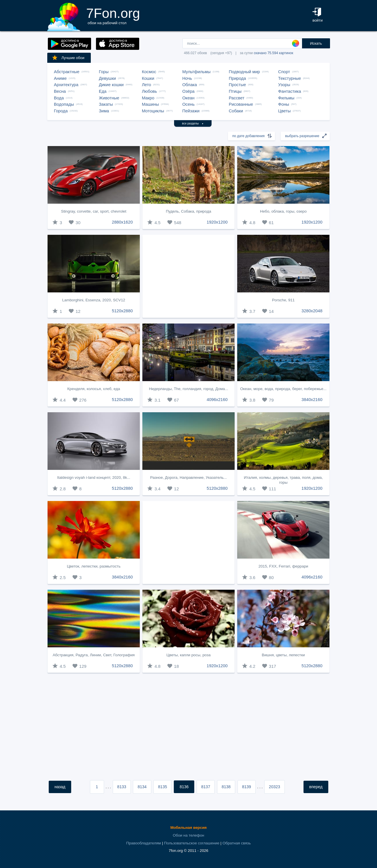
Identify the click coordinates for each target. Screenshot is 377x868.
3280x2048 (312, 311)
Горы (104, 72)
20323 (275, 787)
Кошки (148, 78)
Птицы (235, 91)
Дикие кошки (111, 85)
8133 (122, 787)
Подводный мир (244, 72)
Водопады (64, 104)
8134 (142, 787)
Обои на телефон (189, 835)
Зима (104, 111)
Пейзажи (191, 111)
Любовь (149, 91)
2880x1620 (122, 222)
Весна (60, 91)
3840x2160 (312, 400)
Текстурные (290, 78)
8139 (247, 787)
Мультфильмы (196, 72)
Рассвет (237, 98)
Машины (150, 104)
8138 (226, 787)
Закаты (106, 104)
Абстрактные (67, 72)
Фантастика (290, 91)
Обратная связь (237, 843)
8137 (206, 787)
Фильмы (286, 98)
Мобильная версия (188, 828)
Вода (59, 98)
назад (60, 787)
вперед (316, 787)
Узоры (284, 85)
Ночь (187, 78)
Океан (188, 98)
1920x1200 (217, 222)
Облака (190, 85)
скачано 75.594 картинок (273, 53)
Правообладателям (144, 843)
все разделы (193, 123)
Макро (148, 98)
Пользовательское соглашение (192, 843)
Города (61, 111)
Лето (146, 85)
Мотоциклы (153, 111)
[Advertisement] (188, 276)
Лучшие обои (68, 58)
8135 (162, 787)
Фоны (284, 104)
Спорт (284, 72)
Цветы (284, 111)
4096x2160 (217, 400)
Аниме (60, 78)
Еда (103, 91)
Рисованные (241, 104)
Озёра (188, 91)
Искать (316, 43)
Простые (237, 85)
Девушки (107, 78)
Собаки (236, 111)
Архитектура (66, 85)
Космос (149, 72)
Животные (109, 98)
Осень (188, 104)
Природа (237, 78)
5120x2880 (122, 311)
